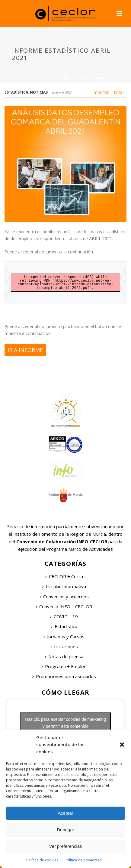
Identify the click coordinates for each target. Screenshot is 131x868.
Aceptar (65, 813)
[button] (122, 745)
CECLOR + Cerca (64, 576)
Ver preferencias (65, 846)
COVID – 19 (64, 616)
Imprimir (101, 92)
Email (119, 92)
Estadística (16, 92)
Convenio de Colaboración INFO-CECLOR (61, 541)
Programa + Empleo (64, 666)
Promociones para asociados (64, 676)
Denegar (65, 830)
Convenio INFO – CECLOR (64, 606)
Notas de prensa (64, 656)
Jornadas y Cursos (64, 637)
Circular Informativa (64, 586)
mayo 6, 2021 (62, 92)
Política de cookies (42, 860)
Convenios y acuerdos (64, 597)
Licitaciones (64, 646)
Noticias (39, 92)
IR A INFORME (25, 350)
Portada (24, 78)
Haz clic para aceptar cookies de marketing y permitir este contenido (65, 723)
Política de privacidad (83, 860)
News (43, 78)
